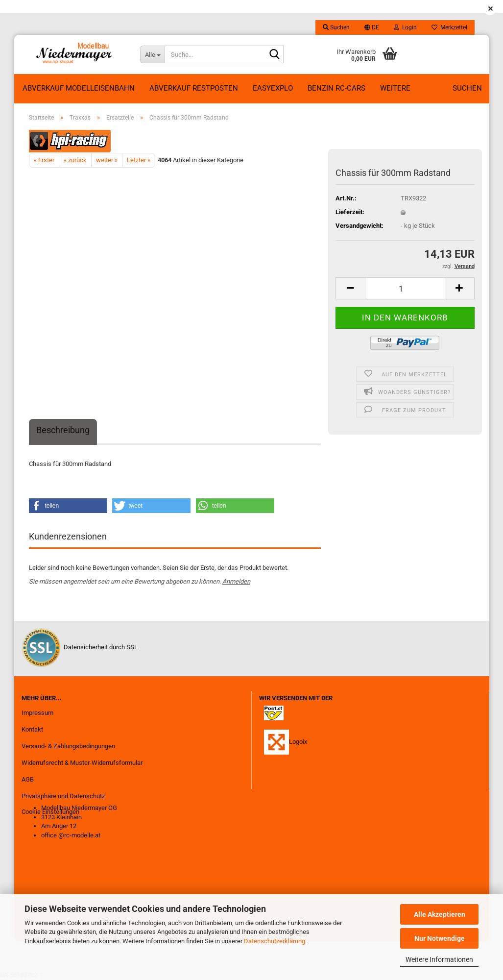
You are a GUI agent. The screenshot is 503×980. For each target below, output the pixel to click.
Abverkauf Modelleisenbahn (79, 88)
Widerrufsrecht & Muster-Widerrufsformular (82, 763)
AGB (28, 779)
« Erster (44, 160)
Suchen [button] (336, 27)
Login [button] (405, 27)
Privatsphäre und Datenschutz (63, 796)
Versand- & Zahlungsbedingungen (68, 746)
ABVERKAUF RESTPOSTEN (194, 88)
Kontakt (32, 729)
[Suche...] (152, 54)
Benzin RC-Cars (336, 88)
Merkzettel (449, 27)
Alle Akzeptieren (440, 914)
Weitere (395, 88)
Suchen (467, 88)
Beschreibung (63, 430)
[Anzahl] (405, 288)
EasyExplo (273, 88)
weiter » (107, 160)
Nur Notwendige (440, 938)
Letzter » (139, 160)
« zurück (75, 160)
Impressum (37, 713)
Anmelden (236, 581)
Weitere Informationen (439, 959)
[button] (372, 27)
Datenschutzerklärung (275, 941)
